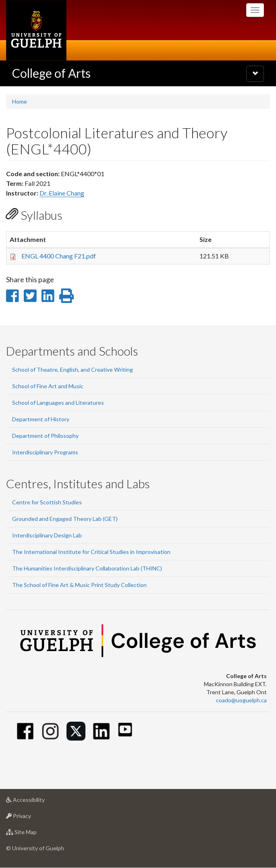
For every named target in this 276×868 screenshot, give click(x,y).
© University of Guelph (35, 848)
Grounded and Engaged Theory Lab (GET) (65, 519)
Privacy (31, 818)
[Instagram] (51, 731)
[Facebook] (25, 731)
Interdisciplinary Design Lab (47, 535)
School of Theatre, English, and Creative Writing (73, 369)
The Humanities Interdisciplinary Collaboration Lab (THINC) (87, 568)
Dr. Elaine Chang (62, 193)
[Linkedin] (101, 731)
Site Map (34, 834)
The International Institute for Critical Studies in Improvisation (91, 552)
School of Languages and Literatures (58, 403)
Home (20, 101)
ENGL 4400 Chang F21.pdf (59, 256)
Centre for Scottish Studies (47, 502)
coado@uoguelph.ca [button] (241, 700)
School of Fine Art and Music (48, 386)
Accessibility (38, 802)
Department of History (41, 419)
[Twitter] (76, 731)
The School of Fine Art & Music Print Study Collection (79, 585)
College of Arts (51, 73)
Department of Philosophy (45, 436)
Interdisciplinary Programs (45, 452)
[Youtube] (125, 730)
